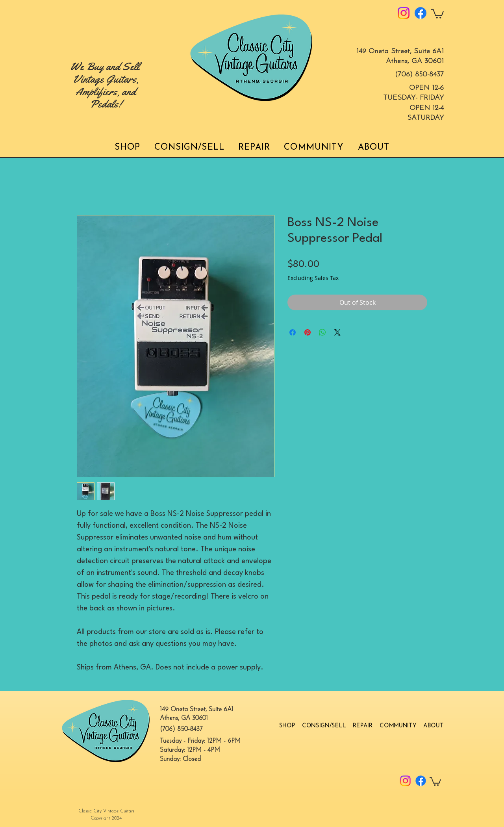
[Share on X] (337, 332)
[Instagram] (404, 13)
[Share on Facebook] (293, 332)
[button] (437, 13)
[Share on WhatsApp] (322, 332)
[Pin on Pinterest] (308, 332)
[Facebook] (421, 13)
